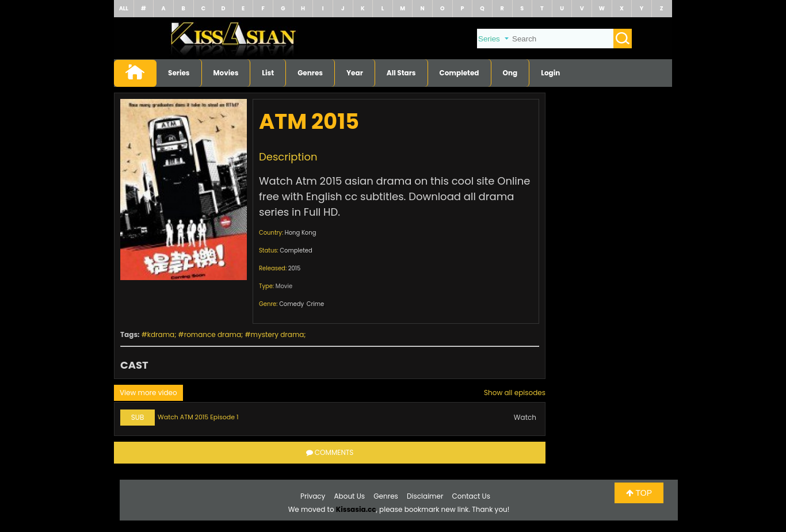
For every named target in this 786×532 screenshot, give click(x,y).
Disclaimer (425, 496)
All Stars (401, 73)
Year (355, 73)
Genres (310, 73)
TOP (639, 493)
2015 (295, 268)
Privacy (313, 496)
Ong (510, 73)
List (268, 73)
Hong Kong (301, 233)
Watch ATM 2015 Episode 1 (198, 417)
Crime (315, 304)
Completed (459, 73)
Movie (284, 286)
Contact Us (471, 496)
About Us (350, 496)
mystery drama (278, 334)
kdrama (161, 334)
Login (550, 73)
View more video (148, 393)
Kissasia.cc (356, 509)
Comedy (291, 304)
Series (179, 73)
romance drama (213, 334)
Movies (226, 73)
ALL (124, 8)
